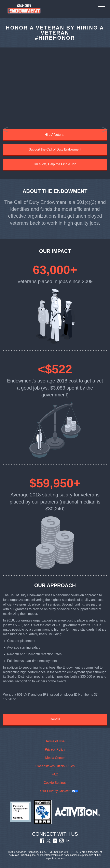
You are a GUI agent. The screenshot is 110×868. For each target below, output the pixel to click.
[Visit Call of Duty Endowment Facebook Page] (42, 842)
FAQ (55, 774)
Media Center (55, 758)
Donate (55, 719)
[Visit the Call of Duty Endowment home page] (24, 9)
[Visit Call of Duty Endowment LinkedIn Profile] (68, 842)
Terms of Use (55, 741)
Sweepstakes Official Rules (55, 766)
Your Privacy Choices (55, 791)
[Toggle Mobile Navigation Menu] (102, 9)
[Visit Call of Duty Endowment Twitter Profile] (49, 842)
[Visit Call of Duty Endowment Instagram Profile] (61, 842)
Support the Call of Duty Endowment (55, 149)
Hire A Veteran (55, 135)
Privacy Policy (55, 749)
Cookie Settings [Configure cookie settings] (55, 783)
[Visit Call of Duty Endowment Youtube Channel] (55, 842)
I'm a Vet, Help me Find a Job (55, 164)
